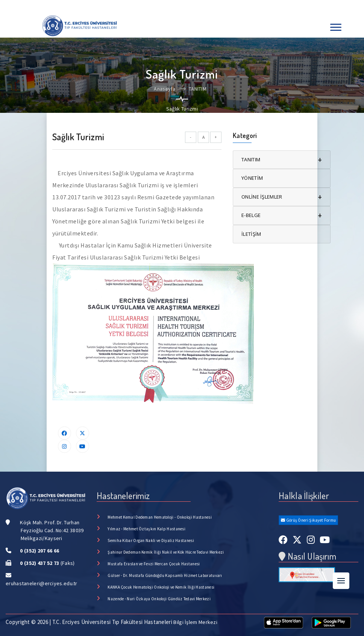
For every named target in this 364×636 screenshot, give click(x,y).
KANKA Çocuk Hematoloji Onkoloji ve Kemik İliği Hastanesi (161, 587)
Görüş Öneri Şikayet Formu (308, 520)
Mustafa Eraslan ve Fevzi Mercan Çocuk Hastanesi (154, 564)
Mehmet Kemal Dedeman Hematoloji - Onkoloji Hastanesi (160, 517)
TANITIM (193, 89)
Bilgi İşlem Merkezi (195, 622)
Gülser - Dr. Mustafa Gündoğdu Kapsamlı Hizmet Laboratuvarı (165, 575)
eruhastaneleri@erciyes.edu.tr (42, 583)
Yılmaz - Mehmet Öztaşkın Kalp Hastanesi (146, 529)
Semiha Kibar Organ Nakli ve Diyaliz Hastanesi (151, 540)
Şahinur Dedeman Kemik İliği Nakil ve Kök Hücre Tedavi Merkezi (166, 552)
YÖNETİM (252, 178)
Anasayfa (165, 89)
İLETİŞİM (251, 234)
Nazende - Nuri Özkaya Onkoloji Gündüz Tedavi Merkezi (159, 599)
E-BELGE (282, 215)
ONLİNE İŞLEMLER (282, 197)
